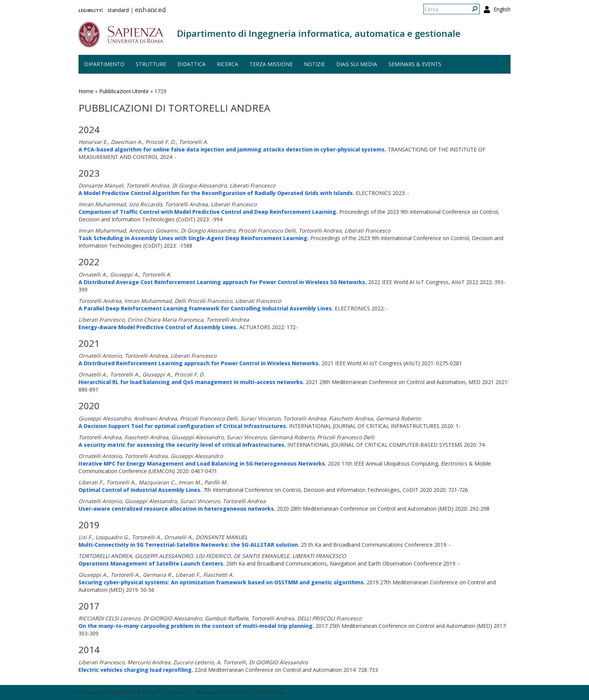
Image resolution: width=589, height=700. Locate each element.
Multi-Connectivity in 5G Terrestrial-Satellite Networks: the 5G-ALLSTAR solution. (189, 545)
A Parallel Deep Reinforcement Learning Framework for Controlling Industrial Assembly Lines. (206, 308)
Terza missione (271, 64)
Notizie (314, 64)
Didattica (191, 64)
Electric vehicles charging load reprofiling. (136, 670)
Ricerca (227, 64)
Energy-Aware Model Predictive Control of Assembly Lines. (158, 327)
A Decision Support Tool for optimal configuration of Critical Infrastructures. (183, 426)
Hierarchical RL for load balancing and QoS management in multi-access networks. (191, 382)
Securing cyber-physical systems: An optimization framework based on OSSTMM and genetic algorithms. (222, 582)
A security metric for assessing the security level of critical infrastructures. (182, 445)
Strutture (151, 64)
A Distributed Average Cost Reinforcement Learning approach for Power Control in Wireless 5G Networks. (223, 282)
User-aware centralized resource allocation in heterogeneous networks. (177, 509)
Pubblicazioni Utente (124, 91)
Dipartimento (104, 64)
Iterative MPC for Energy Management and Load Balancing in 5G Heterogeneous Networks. (202, 463)
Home (86, 91)
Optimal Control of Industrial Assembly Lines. (140, 490)
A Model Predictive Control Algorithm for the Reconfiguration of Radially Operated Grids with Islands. (216, 193)
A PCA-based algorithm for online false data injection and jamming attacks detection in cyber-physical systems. (232, 149)
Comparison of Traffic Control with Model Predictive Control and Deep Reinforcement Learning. (208, 212)
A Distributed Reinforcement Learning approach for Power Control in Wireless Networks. (199, 363)
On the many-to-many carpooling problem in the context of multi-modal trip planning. (196, 626)
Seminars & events (415, 64)
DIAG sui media (357, 64)
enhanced (150, 11)
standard (118, 10)
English (502, 9)
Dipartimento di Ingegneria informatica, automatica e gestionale (319, 33)
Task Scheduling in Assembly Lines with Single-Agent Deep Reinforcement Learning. (194, 238)
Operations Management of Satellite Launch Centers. (152, 563)
